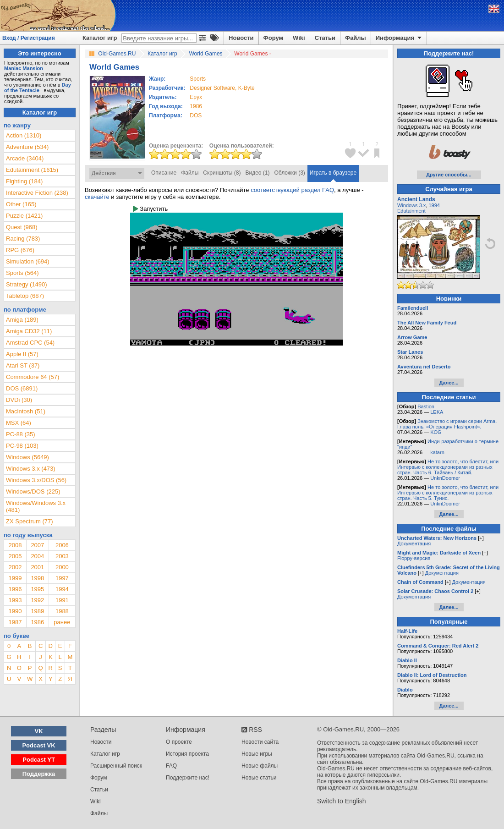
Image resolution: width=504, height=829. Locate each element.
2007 (37, 545)
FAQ (171, 766)
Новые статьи (259, 778)
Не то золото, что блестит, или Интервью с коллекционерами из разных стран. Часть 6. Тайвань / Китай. (448, 467)
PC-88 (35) (21, 434)
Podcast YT (39, 760)
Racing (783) (23, 239)
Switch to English (342, 801)
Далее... (449, 383)
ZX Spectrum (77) (30, 521)
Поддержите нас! (188, 778)
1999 (15, 578)
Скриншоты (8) (222, 173)
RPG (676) (20, 250)
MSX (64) (19, 423)
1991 (62, 600)
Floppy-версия (414, 558)
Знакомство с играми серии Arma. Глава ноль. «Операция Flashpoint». (447, 424)
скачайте (97, 197)
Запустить (150, 209)
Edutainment (411, 211)
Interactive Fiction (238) (37, 193)
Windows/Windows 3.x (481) (36, 506)
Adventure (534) (27, 147)
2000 (62, 567)
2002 (15, 567)
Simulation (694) (28, 261)
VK (39, 731)
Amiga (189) (22, 320)
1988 (62, 611)
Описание (164, 173)
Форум (273, 38)
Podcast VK (38, 745)
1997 (62, 578)
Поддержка (39, 774)
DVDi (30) (19, 400)
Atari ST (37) (23, 365)
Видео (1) (257, 173)
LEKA (437, 412)
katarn (437, 452)
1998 (37, 578)
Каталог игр (100, 38)
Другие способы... (449, 175)
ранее (62, 622)
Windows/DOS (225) (33, 491)
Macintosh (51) (26, 411)
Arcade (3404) (25, 158)
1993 (15, 600)
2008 (15, 545)
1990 (15, 611)
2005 (15, 556)
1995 (37, 589)
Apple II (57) (22, 354)
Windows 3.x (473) (31, 469)
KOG (436, 432)
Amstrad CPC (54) (30, 343)
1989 (37, 611)
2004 (37, 556)
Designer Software (212, 88)
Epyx (196, 97)
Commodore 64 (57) (33, 377)
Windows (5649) (27, 457)
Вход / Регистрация (29, 38)
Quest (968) (22, 227)
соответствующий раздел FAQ (292, 190)
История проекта (187, 754)
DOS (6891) (22, 388)
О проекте (179, 742)
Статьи (325, 38)
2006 (62, 545)
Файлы (356, 38)
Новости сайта (260, 742)
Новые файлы (260, 766)
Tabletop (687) (25, 296)
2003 (62, 556)
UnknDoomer (445, 478)
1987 (15, 622)
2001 (37, 567)
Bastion (426, 406)
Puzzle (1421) (24, 216)
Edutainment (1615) (32, 170)
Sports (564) (22, 273)
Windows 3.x (411, 205)
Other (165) (21, 204)
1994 (62, 589)
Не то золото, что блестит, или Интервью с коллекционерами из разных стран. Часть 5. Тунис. (448, 493)
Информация (399, 38)
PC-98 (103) (22, 446)
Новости (241, 38)
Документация (414, 544)
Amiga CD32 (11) (29, 331)
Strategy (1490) (27, 284)
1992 (37, 600)
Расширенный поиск (116, 766)
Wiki (299, 38)
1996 (15, 589)
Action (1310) (24, 135)
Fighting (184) (24, 181)
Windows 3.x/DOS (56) (36, 480)
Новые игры (257, 754)
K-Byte (247, 88)
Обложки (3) (290, 173)
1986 (196, 106)
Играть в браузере (333, 173)
